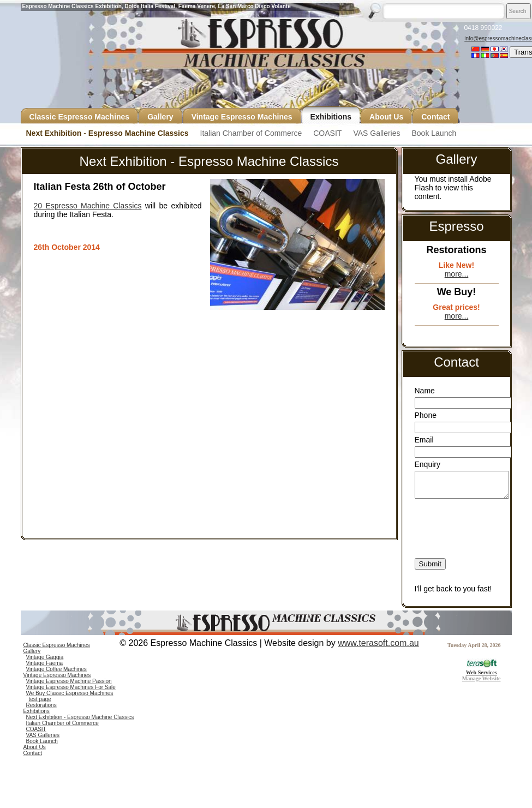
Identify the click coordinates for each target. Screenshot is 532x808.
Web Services (482, 669)
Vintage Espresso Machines (57, 675)
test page (40, 699)
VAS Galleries (376, 133)
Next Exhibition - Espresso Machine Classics (107, 133)
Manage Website (482, 678)
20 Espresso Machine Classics (88, 206)
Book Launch (434, 133)
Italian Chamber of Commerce (251, 133)
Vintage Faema (45, 663)
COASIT (327, 133)
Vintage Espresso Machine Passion (69, 681)
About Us (35, 747)
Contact (33, 753)
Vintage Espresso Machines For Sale (71, 687)
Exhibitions (37, 711)
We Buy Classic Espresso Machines (70, 693)
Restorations (41, 705)
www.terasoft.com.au (378, 643)
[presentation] (462, 517)
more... (457, 274)
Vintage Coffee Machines (56, 669)
